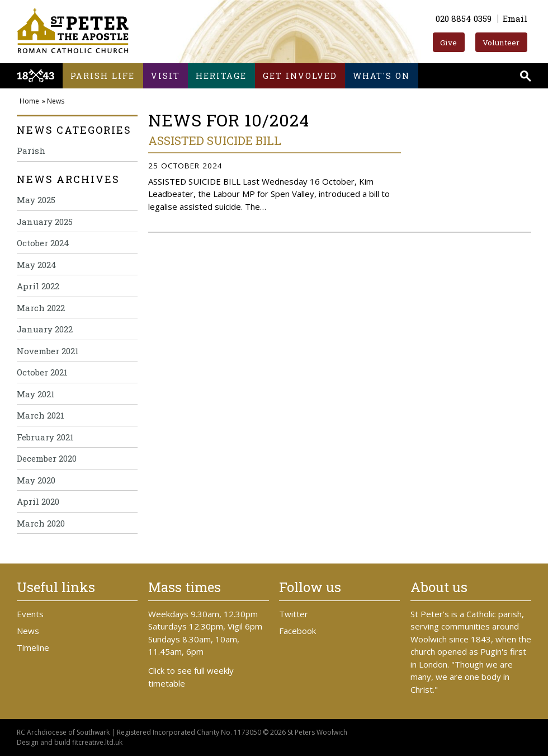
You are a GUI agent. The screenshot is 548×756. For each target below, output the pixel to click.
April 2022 (38, 286)
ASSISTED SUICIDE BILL (215, 140)
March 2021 (41, 415)
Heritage (221, 76)
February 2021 (45, 437)
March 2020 (41, 523)
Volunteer (501, 43)
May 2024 (37, 265)
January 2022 (45, 329)
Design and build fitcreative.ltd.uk (70, 742)
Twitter (294, 614)
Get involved (300, 76)
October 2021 (42, 372)
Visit (166, 76)
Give (448, 43)
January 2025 (45, 222)
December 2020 (47, 458)
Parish (31, 151)
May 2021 (36, 394)
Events (30, 614)
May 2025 (36, 200)
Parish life (103, 76)
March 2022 (41, 308)
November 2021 (48, 351)
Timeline (33, 647)
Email (515, 18)
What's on (381, 76)
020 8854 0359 (464, 18)
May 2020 (36, 480)
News (56, 101)
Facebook (297, 631)
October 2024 (43, 243)
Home (29, 101)
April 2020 (38, 501)
